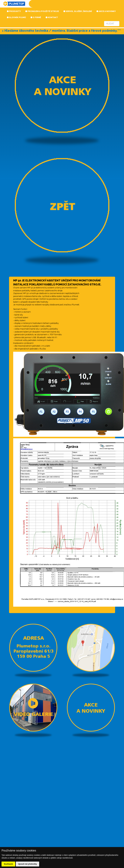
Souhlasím (8, 864)
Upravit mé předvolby (27, 864)
